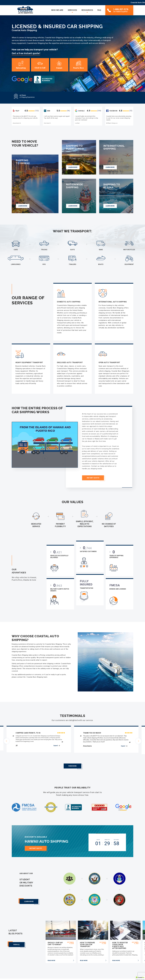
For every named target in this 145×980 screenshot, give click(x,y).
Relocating (21, 65)
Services (72, 10)
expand (56, 744)
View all (17, 937)
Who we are (57, 10)
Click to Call (40, 65)
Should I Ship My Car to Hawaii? (55, 936)
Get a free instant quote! (26, 53)
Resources (87, 10)
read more (51, 953)
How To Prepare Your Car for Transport (87, 937)
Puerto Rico (78, 65)
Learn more (29, 894)
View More (72, 759)
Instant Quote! (36, 842)
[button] (140, 978)
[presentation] (7, 739)
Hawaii (59, 65)
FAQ (99, 10)
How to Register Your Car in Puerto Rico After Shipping (120, 938)
